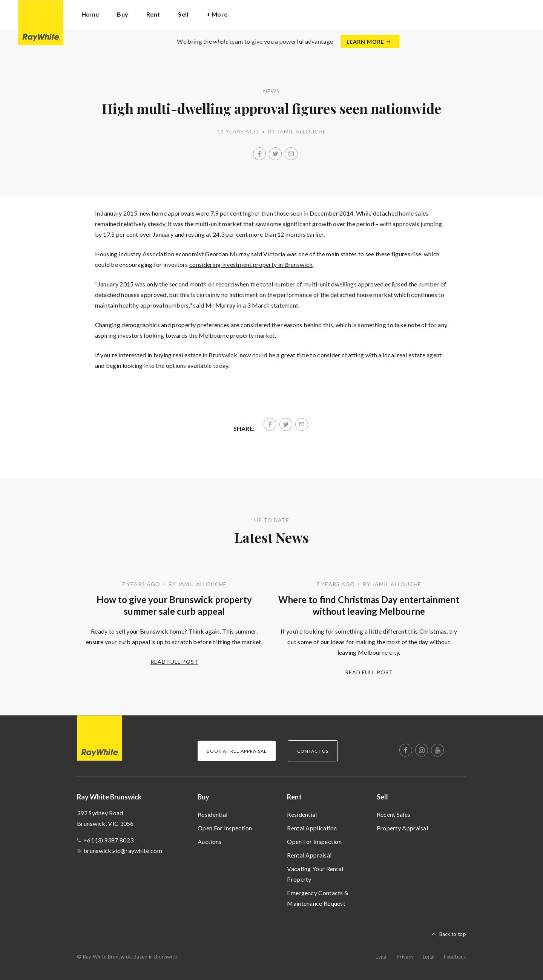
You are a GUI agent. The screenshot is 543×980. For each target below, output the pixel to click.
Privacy (405, 957)
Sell (382, 797)
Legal (382, 957)
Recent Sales (394, 814)
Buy (203, 797)
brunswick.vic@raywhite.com (123, 851)
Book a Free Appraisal (237, 751)
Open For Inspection (225, 828)
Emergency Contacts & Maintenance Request (318, 898)
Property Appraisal (402, 828)
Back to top (453, 934)
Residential (212, 814)
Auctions (209, 841)
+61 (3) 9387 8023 (108, 840)
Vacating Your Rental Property (315, 874)
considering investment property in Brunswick (251, 264)
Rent (294, 797)
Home (90, 14)
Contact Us (313, 751)
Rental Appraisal (309, 855)
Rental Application (312, 828)
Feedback (455, 957)
